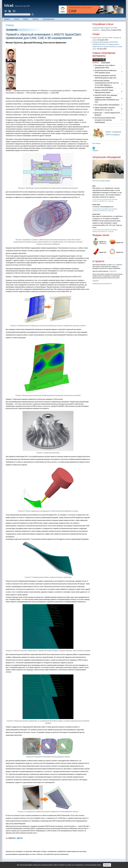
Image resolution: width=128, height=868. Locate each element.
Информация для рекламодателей (102, 284)
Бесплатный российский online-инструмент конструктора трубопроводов (105, 120)
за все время (106, 63)
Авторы (26, 19)
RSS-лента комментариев (101, 181)
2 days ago (111, 201)
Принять (107, 865)
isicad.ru (114, 265)
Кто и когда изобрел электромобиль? (107, 105)
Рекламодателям (48, 19)
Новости (7, 19)
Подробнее (96, 281)
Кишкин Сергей (96, 205)
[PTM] (94, 186)
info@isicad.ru (113, 271)
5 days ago (111, 211)
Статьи (16, 19)
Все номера (96, 143)
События (35, 19)
